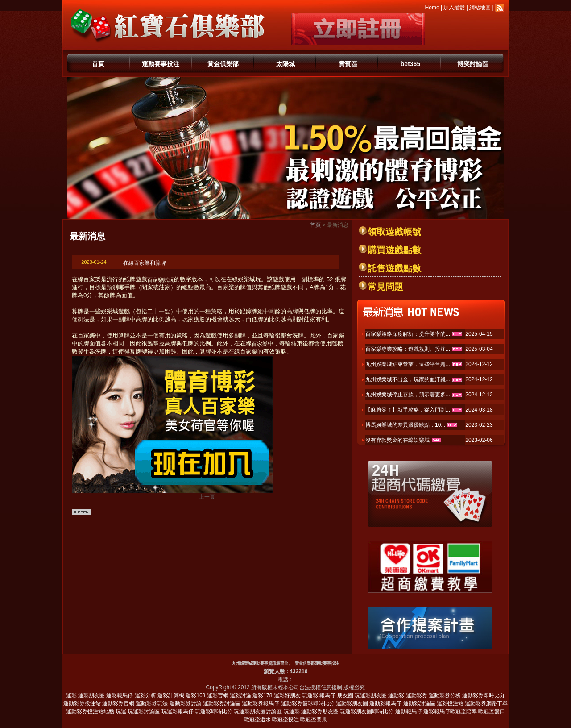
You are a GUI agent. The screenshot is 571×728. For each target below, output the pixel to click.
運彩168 (195, 695)
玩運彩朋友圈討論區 (258, 711)
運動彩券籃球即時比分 (308, 703)
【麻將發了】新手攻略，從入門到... (408, 410)
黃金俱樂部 (223, 64)
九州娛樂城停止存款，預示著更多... (408, 395)
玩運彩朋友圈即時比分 (367, 711)
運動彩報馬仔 (385, 703)
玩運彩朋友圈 (371, 695)
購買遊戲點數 (394, 250)
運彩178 (262, 695)
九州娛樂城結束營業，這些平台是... (408, 364)
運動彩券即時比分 (484, 695)
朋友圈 (345, 695)
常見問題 (385, 287)
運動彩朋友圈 (352, 703)
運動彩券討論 (186, 703)
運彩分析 (145, 695)
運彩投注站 (450, 703)
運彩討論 (240, 695)
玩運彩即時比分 (214, 711)
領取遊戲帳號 (394, 232)
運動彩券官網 (118, 703)
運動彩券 (417, 695)
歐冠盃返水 (257, 720)
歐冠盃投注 (285, 720)
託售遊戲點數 (394, 268)
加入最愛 (454, 8)
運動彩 (396, 695)
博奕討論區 (473, 64)
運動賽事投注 (161, 64)
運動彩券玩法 (152, 703)
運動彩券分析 (445, 695)
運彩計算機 (171, 695)
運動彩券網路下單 (486, 703)
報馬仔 (327, 695)
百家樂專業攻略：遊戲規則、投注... (408, 349)
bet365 (410, 64)
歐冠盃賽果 (314, 720)
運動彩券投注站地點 (90, 711)
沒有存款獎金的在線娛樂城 (397, 440)
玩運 (121, 711)
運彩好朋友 (287, 695)
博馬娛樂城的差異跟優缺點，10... (405, 425)
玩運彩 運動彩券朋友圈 (311, 711)
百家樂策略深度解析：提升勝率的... (408, 334)
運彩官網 (218, 695)
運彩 (71, 695)
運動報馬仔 (409, 711)
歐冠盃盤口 (492, 711)
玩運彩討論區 (144, 711)
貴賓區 (348, 64)
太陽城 (285, 64)
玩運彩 (310, 695)
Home (432, 8)
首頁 (98, 64)
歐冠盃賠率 (463, 711)
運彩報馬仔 (120, 695)
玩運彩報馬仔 (178, 711)
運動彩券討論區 (222, 703)
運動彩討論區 (419, 703)
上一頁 (207, 497)
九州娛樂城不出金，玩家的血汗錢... (408, 379)
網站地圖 (480, 8)
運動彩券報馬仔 (261, 703)
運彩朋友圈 (91, 695)
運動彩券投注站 (82, 703)
